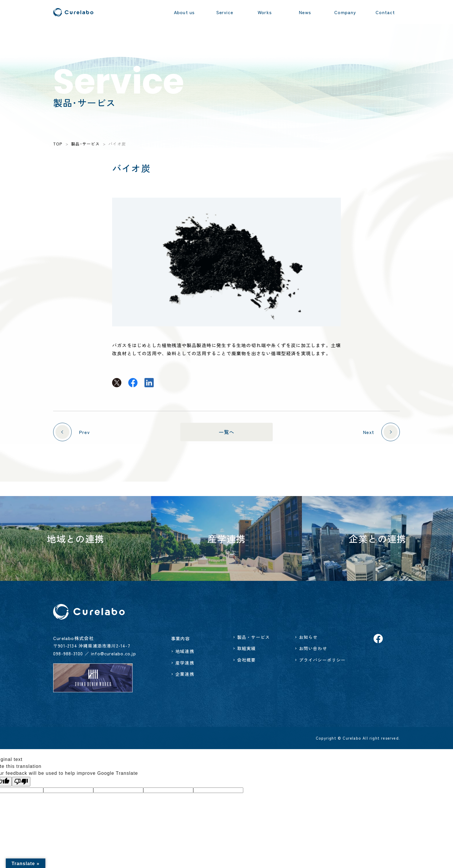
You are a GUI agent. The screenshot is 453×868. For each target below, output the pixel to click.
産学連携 (185, 663)
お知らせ (308, 637)
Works (265, 12)
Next (380, 432)
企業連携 (185, 674)
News (305, 12)
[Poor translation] (21, 782)
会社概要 (247, 660)
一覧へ (227, 432)
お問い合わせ (313, 648)
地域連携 (185, 651)
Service (225, 12)
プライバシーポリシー (322, 660)
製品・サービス (254, 637)
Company (345, 12)
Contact (385, 12)
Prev (73, 432)
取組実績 (247, 648)
